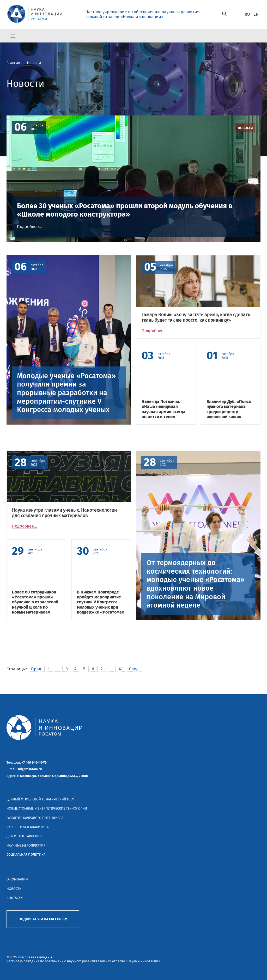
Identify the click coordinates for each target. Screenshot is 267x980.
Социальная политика (26, 855)
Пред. (37, 669)
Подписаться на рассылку (43, 919)
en (256, 14)
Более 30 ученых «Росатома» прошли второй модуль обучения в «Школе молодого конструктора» (125, 210)
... (58, 669)
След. (134, 669)
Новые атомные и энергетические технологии (47, 808)
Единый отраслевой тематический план (41, 799)
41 (121, 669)
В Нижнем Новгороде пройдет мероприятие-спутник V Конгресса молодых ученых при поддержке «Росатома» (101, 602)
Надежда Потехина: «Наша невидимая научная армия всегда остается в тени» (163, 409)
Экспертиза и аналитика (28, 827)
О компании (17, 879)
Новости (14, 889)
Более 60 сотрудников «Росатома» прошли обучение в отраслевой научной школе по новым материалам (35, 602)
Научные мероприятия (26, 845)
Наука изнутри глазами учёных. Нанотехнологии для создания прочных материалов (64, 513)
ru (247, 14)
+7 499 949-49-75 (34, 762)
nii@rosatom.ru (30, 769)
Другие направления (24, 836)
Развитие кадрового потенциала (35, 818)
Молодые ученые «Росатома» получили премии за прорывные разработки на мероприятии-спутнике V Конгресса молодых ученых (66, 393)
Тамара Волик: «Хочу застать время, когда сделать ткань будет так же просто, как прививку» (196, 317)
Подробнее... (29, 227)
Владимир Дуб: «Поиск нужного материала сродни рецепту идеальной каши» (229, 409)
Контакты (15, 898)
